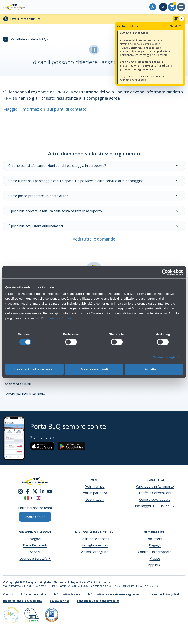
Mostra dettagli (164, 357)
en (41, 498)
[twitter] (35, 491)
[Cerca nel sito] (163, 7)
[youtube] (50, 491)
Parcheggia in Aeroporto (155, 486)
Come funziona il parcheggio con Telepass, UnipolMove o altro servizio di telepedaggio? (94, 181)
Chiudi (176, 26)
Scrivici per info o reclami (25, 394)
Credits (8, 594)
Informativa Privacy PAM (163, 594)
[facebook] (28, 491)
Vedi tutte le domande (94, 239)
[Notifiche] (179, 19)
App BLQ (155, 565)
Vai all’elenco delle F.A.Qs (26, 39)
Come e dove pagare (155, 499)
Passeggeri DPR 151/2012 (155, 506)
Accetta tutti (154, 369)
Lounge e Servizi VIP (35, 558)
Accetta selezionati (94, 369)
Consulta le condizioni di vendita (98, 601)
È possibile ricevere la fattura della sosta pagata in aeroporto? (94, 211)
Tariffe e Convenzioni (155, 493)
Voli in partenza (95, 493)
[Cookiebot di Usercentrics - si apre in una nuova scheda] (165, 272)
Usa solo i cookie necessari (34, 369)
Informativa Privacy (67, 594)
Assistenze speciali (95, 539)
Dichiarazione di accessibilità (23, 601)
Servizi (35, 552)
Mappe (155, 558)
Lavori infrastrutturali (26, 19)
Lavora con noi (59, 601)
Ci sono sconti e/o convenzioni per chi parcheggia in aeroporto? (94, 166)
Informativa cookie (34, 594)
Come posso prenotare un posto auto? (94, 196)
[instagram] (20, 491)
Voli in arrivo (95, 486)
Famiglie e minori (95, 545)
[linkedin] (42, 491)
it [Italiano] (28, 498)
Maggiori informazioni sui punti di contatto (45, 109)
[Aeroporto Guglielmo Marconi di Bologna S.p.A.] (14, 7)
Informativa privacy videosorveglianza (113, 594)
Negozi (35, 539)
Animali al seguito (95, 552)
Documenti (155, 539)
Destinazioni (95, 499)
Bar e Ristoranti (35, 545)
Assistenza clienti (20, 384)
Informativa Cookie (57, 318)
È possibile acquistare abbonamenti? (94, 226)
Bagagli (155, 545)
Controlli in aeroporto (155, 552)
